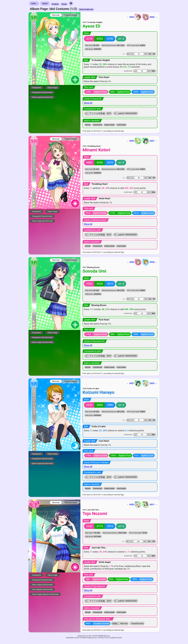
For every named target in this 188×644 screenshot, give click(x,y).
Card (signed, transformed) (42, 589)
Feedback (55, 4)
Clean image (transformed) (42, 97)
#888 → (150, 262)
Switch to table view (86, 9)
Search (45, 4)
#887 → (150, 141)
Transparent (36, 88)
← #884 (134, 17)
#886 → (150, 17)
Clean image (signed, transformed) (45, 594)
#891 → (150, 505)
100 (154, 541)
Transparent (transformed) (42, 92)
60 (150, 54)
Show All (88, 103)
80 (154, 54)
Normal (56, 15)
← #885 (134, 141)
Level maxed (121, 125)
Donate (64, 4)
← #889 (134, 505)
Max (153, 71)
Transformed (71, 15)
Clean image (52, 88)
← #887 (134, 383)
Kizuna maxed (109, 125)
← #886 (134, 262)
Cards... (34, 4)
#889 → (150, 383)
